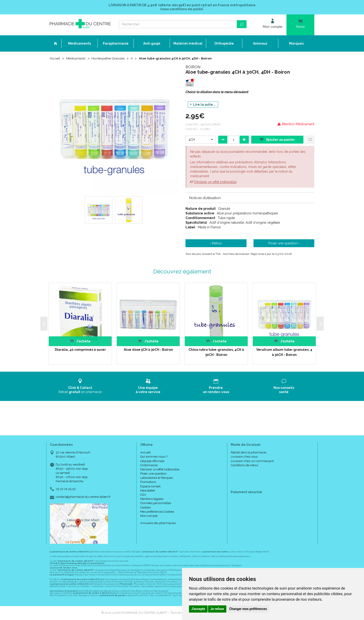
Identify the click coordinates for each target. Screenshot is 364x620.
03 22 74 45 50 (66, 489)
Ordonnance (149, 465)
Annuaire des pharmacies (158, 523)
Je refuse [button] (217, 609)
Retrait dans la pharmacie (249, 453)
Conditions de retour (245, 465)
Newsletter (148, 491)
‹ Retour (216, 244)
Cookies (145, 508)
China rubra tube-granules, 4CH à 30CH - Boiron (216, 352)
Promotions (148, 482)
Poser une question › (284, 244)
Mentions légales (152, 499)
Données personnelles (156, 504)
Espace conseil (150, 487)
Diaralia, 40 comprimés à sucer (80, 350)
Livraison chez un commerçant (252, 461)
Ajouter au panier (277, 139)
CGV (143, 495)
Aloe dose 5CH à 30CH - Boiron (148, 350)
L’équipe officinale (152, 461)
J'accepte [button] (198, 609)
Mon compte (149, 516)
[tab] (250, 198)
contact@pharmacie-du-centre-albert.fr (83, 497)
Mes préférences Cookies (157, 512)
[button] (201, 140)
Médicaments (77, 59)
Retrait (80, 386)
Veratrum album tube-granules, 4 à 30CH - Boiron (284, 352)
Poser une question (153, 474)
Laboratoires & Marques (156, 478)
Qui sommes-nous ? (154, 457)
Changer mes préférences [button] (248, 609)
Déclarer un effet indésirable (215, 182)
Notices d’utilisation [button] (205, 198)
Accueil (55, 59)
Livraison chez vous (244, 457)
